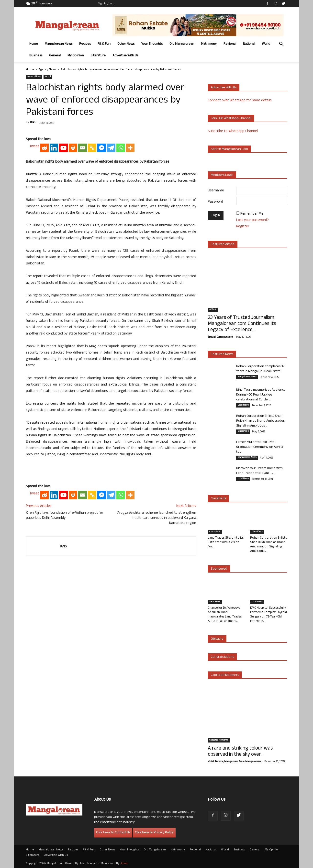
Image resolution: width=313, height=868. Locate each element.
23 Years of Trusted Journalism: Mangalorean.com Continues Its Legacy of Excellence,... (242, 324)
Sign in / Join (106, 4)
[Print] (73, 148)
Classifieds (243, 431)
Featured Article (223, 245)
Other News (126, 44)
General (55, 56)
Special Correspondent (220, 337)
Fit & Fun (104, 44)
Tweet (34, 147)
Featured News (222, 354)
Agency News (47, 70)
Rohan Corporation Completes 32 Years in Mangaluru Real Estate (260, 369)
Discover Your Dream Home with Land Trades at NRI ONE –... (259, 471)
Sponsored (219, 569)
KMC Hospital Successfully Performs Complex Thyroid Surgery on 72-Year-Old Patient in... (268, 615)
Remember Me (252, 214)
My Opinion (76, 56)
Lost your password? (252, 220)
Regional (230, 44)
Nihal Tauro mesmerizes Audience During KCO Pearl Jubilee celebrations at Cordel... (261, 395)
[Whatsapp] (121, 148)
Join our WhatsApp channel (231, 119)
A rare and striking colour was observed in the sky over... (240, 752)
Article (213, 310)
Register (243, 227)
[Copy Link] (92, 148)
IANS (33, 123)
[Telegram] (111, 148)
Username (216, 191)
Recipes (85, 44)
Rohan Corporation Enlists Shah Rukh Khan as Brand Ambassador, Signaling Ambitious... (261, 421)
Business (36, 56)
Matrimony (209, 44)
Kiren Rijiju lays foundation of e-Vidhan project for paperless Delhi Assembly (65, 516)
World (266, 44)
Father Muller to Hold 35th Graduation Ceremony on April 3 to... (260, 447)
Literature (98, 56)
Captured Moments (225, 675)
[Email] (83, 148)
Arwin (125, 864)
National (249, 44)
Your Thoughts (152, 44)
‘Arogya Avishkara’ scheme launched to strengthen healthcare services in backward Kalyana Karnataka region (156, 518)
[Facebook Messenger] (102, 148)
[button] (281, 45)
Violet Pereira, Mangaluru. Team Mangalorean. (235, 762)
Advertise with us (224, 88)
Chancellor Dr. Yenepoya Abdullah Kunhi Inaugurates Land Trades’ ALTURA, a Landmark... (225, 615)
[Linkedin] (54, 148)
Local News (243, 405)
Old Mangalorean (182, 44)
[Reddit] (44, 148)
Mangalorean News (59, 44)
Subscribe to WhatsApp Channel (233, 131)
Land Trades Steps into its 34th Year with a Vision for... (226, 543)
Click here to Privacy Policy (154, 833)
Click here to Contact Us (113, 833)
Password (215, 202)
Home (34, 44)
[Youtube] (63, 148)
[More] (130, 148)
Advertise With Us (125, 56)
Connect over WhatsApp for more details (240, 101)
